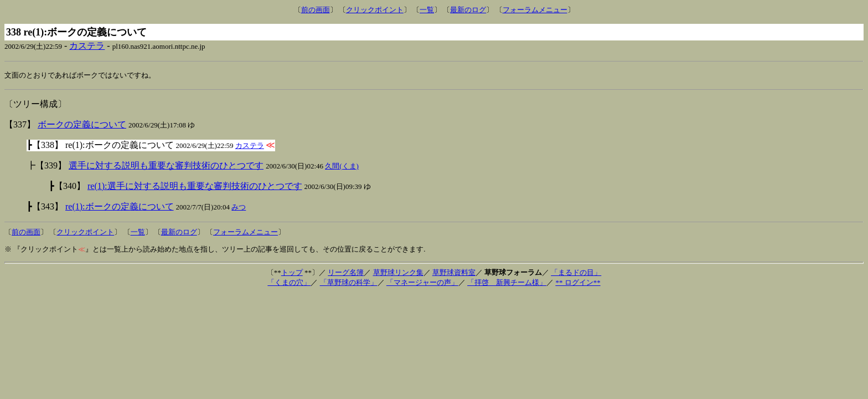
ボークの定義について (82, 125)
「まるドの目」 (576, 273)
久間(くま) (342, 167)
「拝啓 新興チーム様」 (507, 283)
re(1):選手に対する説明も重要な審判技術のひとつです (195, 186)
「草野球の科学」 (349, 283)
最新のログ (468, 10)
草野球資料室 (454, 273)
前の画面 (316, 10)
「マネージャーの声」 (422, 283)
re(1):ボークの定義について (120, 207)
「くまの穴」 (289, 283)
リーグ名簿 (346, 273)
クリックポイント (375, 10)
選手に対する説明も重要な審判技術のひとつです (166, 166)
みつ (239, 208)
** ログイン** (578, 283)
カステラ (87, 46)
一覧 (427, 10)
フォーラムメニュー (535, 10)
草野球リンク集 (398, 273)
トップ (292, 273)
